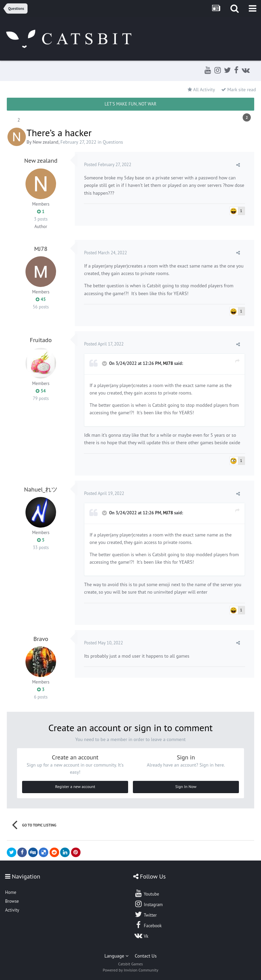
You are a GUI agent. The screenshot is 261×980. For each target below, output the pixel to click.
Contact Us (146, 956)
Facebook (148, 925)
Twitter (145, 914)
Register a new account (75, 786)
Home (11, 892)
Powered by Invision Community (130, 970)
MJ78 (41, 249)
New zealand (46, 142)
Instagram (149, 904)
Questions (113, 142)
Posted (109, 165)
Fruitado (41, 340)
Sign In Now (186, 786)
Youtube (147, 893)
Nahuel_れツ (41, 489)
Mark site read (239, 90)
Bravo (41, 639)
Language (116, 956)
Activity (12, 910)
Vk (141, 935)
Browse (12, 901)
